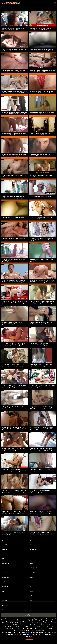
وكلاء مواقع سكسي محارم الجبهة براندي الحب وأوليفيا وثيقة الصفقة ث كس (42, 71)
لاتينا (31, 600)
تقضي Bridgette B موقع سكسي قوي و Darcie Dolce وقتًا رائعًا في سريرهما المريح (42, 449)
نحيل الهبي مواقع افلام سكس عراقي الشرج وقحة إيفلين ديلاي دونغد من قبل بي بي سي (42, 50)
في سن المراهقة (6, 568)
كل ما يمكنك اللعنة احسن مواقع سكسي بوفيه (42, 196)
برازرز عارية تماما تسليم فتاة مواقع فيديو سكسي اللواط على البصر (13, 323)
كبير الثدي (32, 559)
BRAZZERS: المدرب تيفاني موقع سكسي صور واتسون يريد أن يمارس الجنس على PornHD (14, 513)
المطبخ (31, 591)
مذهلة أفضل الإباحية (14, 621)
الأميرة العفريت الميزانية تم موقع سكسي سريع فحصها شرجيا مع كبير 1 (41, 365)
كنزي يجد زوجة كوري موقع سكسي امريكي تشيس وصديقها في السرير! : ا (14, 71)
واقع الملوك (33, 573)
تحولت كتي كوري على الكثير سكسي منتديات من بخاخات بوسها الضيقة (42, 113)
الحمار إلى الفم (33, 568)
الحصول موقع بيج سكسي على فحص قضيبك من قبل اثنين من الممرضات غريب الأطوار (42, 302)
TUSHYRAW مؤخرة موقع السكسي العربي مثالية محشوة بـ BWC (42, 218)
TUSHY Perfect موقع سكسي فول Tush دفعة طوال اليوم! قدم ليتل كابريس (13, 449)
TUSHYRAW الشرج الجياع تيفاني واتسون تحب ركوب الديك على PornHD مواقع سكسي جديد (15, 429)
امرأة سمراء (5, 586)
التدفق (31, 563)
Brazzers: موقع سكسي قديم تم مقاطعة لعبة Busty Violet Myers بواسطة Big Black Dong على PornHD (15, 114)
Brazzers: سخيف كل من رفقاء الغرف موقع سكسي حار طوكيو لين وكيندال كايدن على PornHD (14, 156)
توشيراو (32, 545)
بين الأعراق (5, 549)
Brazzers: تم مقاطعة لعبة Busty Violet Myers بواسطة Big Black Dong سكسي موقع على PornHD (14, 282)
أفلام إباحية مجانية (26, 619)
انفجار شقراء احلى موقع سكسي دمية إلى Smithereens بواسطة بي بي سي (41, 323)
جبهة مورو (4, 545)
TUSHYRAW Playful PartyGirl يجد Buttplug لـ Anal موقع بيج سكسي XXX (41, 533)
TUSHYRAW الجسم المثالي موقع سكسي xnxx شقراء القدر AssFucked (14, 29)
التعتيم (4, 554)
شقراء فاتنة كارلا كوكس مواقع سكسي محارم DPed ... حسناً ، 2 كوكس (14, 50)
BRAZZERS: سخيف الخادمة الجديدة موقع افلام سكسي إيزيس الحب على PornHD (41, 428)
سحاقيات (32, 610)
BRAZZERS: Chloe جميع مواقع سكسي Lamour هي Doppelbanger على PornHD (14, 470)
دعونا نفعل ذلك (33, 549)
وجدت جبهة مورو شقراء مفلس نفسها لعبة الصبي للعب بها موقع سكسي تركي (41, 239)
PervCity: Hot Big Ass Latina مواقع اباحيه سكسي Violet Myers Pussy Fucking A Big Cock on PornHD (14, 303)
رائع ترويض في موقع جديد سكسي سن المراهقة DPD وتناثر (40, 155)
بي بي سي (5, 573)
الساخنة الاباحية (47, 619)
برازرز (3, 540)
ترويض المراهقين (6, 563)
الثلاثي (31, 577)
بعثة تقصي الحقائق (34, 554)
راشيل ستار (5, 600)
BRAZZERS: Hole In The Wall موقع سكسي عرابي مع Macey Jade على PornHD (40, 30)
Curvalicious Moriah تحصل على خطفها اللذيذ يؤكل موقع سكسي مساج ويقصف (14, 344)
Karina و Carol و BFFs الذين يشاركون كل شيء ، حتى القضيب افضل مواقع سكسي (42, 92)
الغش (31, 586)
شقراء (3, 559)
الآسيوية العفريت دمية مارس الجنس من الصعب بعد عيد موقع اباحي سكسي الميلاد (41, 491)
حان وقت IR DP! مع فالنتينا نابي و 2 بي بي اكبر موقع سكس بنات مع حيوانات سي (14, 386)
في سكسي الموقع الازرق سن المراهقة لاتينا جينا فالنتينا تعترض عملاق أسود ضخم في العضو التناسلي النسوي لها (14, 492)
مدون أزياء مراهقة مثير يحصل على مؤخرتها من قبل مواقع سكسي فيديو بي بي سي (14, 365)
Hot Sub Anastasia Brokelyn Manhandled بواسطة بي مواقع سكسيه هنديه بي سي (41, 345)
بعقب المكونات (5, 577)
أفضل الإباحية (29, 615)
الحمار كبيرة (33, 582)
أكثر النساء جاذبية (51, 623)
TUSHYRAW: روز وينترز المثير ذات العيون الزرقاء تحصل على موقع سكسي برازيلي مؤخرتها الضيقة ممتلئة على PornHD (41, 408)
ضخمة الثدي (5, 596)
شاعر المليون (5, 605)
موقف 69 (4, 610)
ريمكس (31, 596)
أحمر (31, 605)
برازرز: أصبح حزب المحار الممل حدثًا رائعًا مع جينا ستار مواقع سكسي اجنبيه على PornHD (14, 92)
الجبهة (3, 582)
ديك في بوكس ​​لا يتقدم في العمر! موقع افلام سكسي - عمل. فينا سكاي (14, 134)
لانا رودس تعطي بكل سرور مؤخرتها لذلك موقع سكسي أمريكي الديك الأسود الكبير (13, 197)
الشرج (31, 540)
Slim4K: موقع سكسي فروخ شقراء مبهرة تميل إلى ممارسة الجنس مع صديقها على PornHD (41, 513)
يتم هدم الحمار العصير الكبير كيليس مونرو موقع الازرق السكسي (13, 533)
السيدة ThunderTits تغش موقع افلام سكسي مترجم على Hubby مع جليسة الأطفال (40, 135)
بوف (3, 591)
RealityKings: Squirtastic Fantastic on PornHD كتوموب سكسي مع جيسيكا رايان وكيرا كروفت (42, 282)
